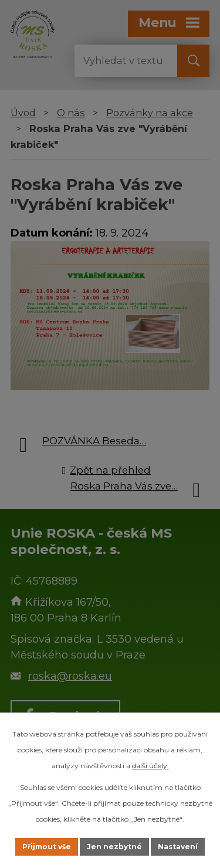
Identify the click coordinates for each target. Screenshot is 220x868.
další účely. (150, 766)
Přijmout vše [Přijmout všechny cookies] (47, 847)
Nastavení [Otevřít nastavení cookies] (178, 847)
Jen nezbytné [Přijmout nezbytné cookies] (114, 847)
